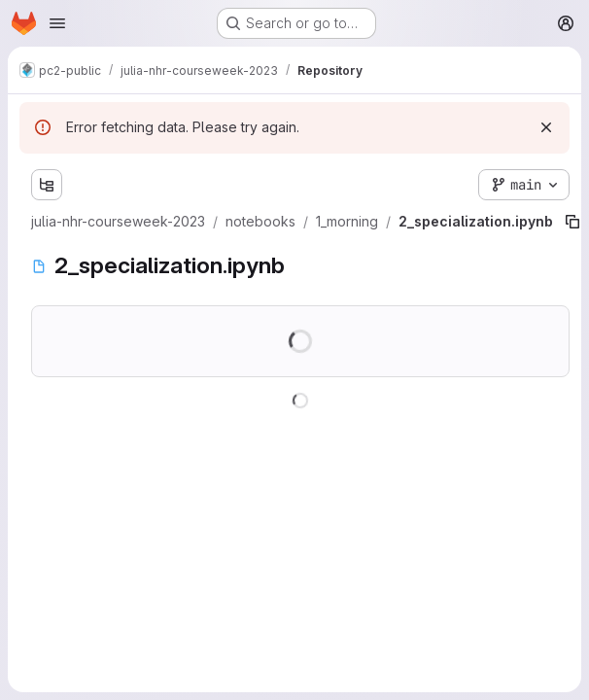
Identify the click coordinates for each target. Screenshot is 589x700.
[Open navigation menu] (57, 23)
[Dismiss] (546, 127)
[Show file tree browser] (47, 185)
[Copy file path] (572, 222)
